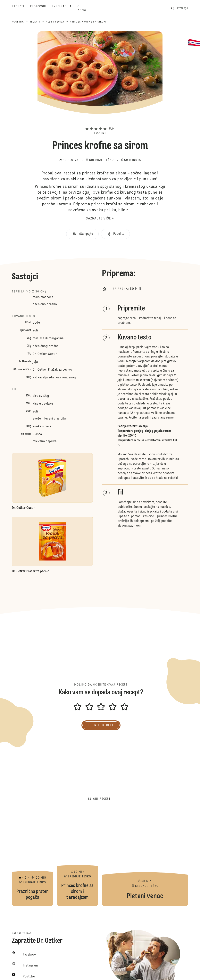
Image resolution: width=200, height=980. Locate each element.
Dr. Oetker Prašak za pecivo (52, 370)
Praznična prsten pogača (32, 857)
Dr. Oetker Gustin (45, 354)
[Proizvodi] (41, 8)
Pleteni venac (145, 857)
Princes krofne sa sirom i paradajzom (78, 857)
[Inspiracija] (65, 8)
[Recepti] (21, 8)
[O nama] (85, 8)
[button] (100, 122)
